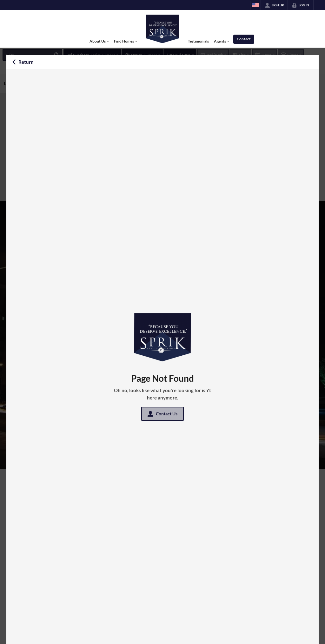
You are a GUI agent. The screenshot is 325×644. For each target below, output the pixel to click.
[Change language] (255, 5)
